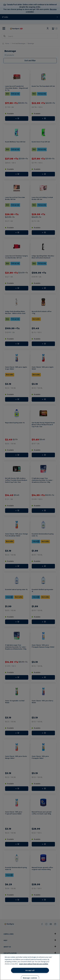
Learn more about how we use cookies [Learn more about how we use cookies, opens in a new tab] (34, 964)
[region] (30, 967)
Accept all (30, 970)
